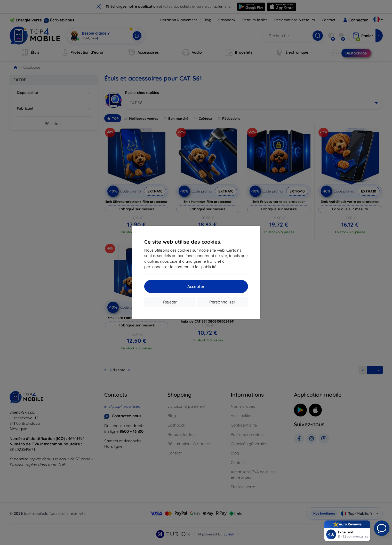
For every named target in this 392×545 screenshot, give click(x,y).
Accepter (196, 286)
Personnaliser (222, 302)
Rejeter (170, 302)
